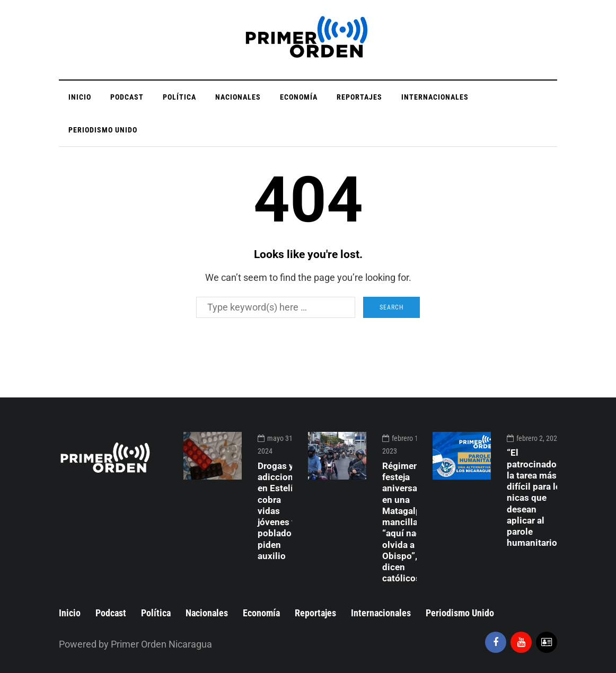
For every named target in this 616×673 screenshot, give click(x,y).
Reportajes (359, 97)
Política (179, 97)
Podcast (127, 97)
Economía (299, 97)
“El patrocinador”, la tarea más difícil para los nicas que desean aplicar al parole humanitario (536, 498)
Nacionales (238, 97)
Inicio (80, 97)
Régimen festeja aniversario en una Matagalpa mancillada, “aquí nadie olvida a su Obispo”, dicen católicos (406, 522)
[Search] (276, 307)
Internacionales (435, 97)
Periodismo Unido (103, 130)
